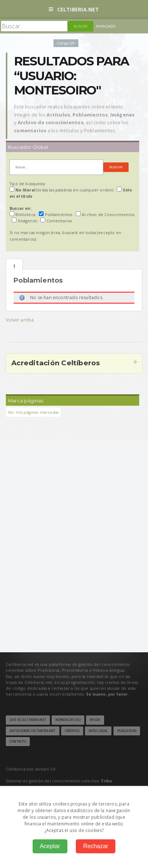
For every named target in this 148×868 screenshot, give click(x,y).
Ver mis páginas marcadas (33, 412)
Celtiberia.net (74, 9)
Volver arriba (20, 320)
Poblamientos (14, 267)
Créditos (72, 731)
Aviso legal (98, 731)
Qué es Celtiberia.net (28, 720)
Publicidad (127, 731)
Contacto (18, 742)
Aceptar (50, 846)
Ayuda (95, 720)
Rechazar (96, 846)
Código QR (66, 43)
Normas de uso (68, 720)
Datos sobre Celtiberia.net (32, 731)
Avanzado (106, 26)
